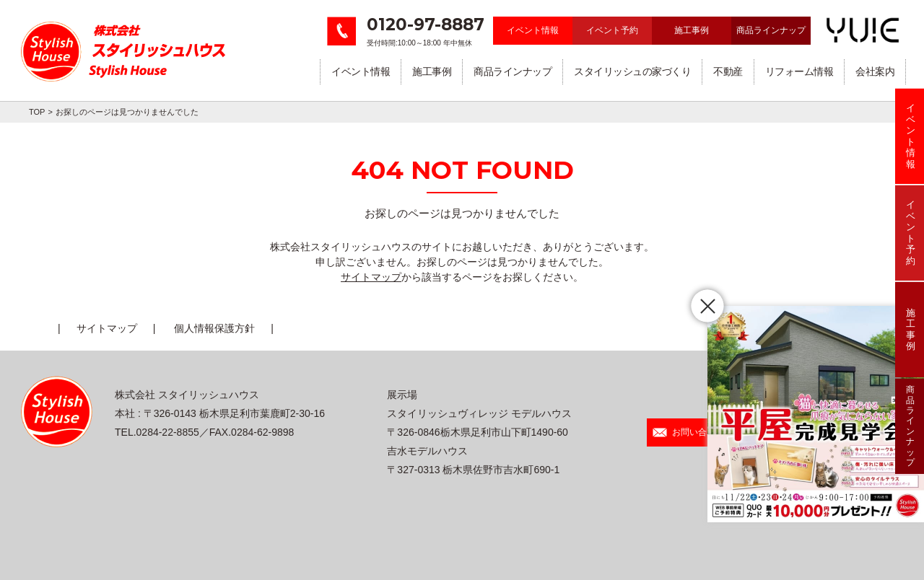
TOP (37, 112)
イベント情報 (533, 30)
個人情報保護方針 (214, 328)
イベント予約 (612, 30)
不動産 (728, 71)
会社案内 (875, 71)
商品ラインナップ (771, 30)
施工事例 (692, 30)
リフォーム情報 (799, 71)
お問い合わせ (688, 432)
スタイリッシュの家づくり (632, 71)
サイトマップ (371, 277)
